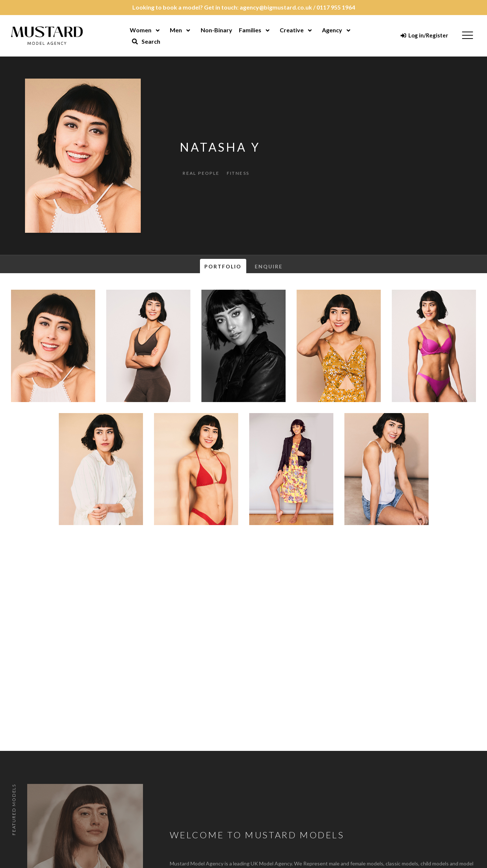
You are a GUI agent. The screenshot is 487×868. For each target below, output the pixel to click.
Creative (292, 30)
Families (250, 30)
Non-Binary (216, 30)
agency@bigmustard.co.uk (276, 7)
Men (176, 30)
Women (141, 30)
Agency (332, 30)
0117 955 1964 (336, 7)
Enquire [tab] (269, 266)
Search (146, 41)
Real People (201, 173)
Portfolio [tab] (223, 266)
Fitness (238, 173)
